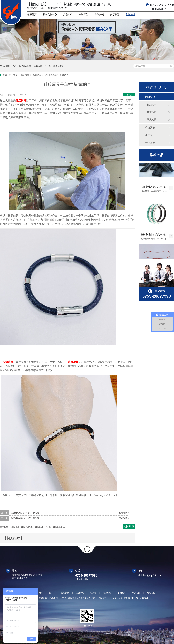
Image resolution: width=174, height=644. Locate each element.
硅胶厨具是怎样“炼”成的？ (56, 75)
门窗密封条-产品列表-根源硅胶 (157, 187)
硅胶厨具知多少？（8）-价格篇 (25, 513)
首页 (16, 75)
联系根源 (136, 593)
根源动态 (152, 105)
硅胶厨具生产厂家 (43, 527)
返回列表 (129, 95)
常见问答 (152, 119)
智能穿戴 (65, 593)
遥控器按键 (58, 66)
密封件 (51, 593)
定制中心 (38, 593)
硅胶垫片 (107, 593)
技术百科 (152, 112)
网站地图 (151, 593)
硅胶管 (149, 135)
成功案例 (150, 128)
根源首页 (32, 14)
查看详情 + (124, 513)
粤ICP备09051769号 (129, 598)
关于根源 (115, 14)
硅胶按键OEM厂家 (42, 66)
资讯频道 (25, 75)
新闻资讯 (130, 14)
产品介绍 (68, 14)
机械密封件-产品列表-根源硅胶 (157, 235)
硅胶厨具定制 (27, 527)
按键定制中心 (50, 14)
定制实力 (122, 593)
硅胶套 (93, 593)
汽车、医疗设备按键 (22, 66)
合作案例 (99, 14)
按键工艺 (84, 14)
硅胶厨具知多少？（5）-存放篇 (25, 518)
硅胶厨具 (21, 100)
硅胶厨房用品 (59, 527)
